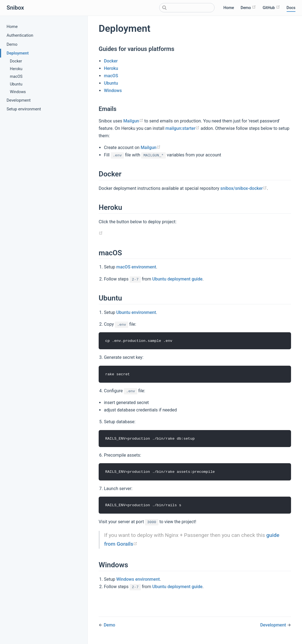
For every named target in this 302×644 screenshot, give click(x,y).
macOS (16, 76)
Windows (18, 92)
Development (19, 100)
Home (229, 8)
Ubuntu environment (136, 312)
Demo (248, 8)
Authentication (20, 35)
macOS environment (136, 267)
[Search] (187, 8)
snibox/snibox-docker (244, 188)
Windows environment (138, 580)
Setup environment (24, 109)
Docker (16, 61)
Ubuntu (16, 84)
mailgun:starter (182, 128)
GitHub (271, 8)
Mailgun (133, 121)
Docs (291, 8)
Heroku (16, 69)
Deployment (18, 53)
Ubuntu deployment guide (177, 279)
